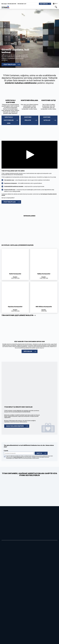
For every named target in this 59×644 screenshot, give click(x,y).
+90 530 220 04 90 (9, 4)
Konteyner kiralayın (28, 119)
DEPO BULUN (28, 351)
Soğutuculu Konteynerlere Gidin (9, 120)
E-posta (19, 452)
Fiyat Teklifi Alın (44, 4)
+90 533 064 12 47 (22, 4)
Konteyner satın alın (47, 119)
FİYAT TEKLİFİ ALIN (10, 64)
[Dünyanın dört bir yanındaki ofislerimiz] (55, 4)
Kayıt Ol (39, 453)
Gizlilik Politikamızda (18, 457)
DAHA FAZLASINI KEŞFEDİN (15, 426)
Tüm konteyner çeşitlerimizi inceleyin (18, 315)
